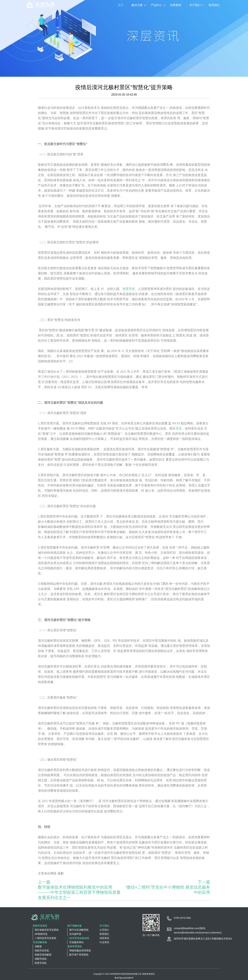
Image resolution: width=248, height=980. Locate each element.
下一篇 (204, 882)
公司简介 (104, 930)
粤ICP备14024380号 (124, 978)
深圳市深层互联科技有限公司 (128, 974)
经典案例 (176, 5)
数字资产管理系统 (79, 955)
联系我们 (214, 5)
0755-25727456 (182, 918)
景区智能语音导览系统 (47, 930)
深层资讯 (104, 938)
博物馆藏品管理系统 (80, 951)
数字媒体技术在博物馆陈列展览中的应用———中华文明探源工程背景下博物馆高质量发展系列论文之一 (79, 892)
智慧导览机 (41, 963)
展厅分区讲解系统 (79, 930)
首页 (121, 5)
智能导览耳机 (42, 951)
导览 (179, 429)
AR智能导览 (41, 934)
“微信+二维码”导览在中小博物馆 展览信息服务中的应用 (168, 890)
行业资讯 (104, 942)
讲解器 (38, 946)
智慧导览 (129, 289)
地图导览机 (41, 959)
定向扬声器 (75, 934)
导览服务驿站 (76, 942)
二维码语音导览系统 (45, 938)
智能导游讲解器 (43, 955)
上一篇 (44, 882)
